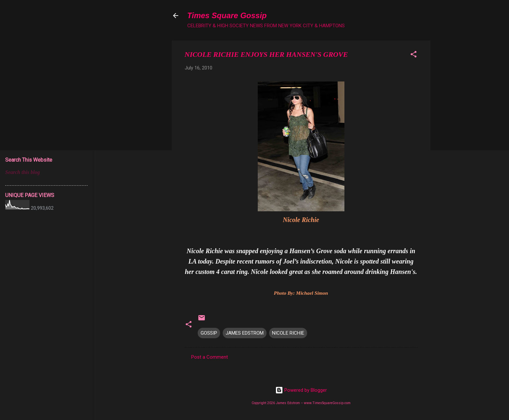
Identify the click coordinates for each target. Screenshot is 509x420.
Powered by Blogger (301, 390)
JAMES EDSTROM (245, 333)
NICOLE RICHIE (288, 333)
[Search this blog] (46, 172)
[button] (414, 55)
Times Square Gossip (227, 15)
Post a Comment (210, 357)
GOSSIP (209, 333)
